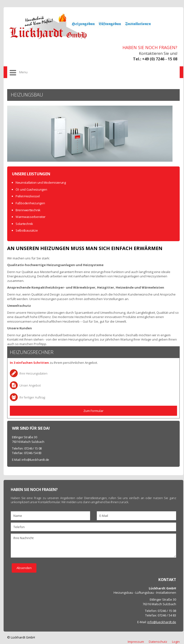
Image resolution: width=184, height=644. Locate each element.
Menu (23, 72)
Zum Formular (93, 411)
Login (176, 642)
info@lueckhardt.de (35, 460)
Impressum (136, 642)
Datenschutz (158, 642)
